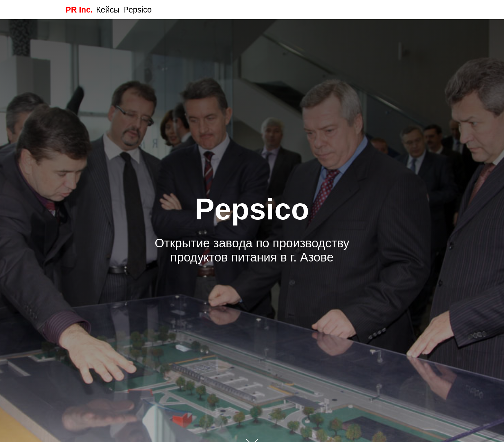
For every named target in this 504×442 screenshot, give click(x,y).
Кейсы (108, 10)
